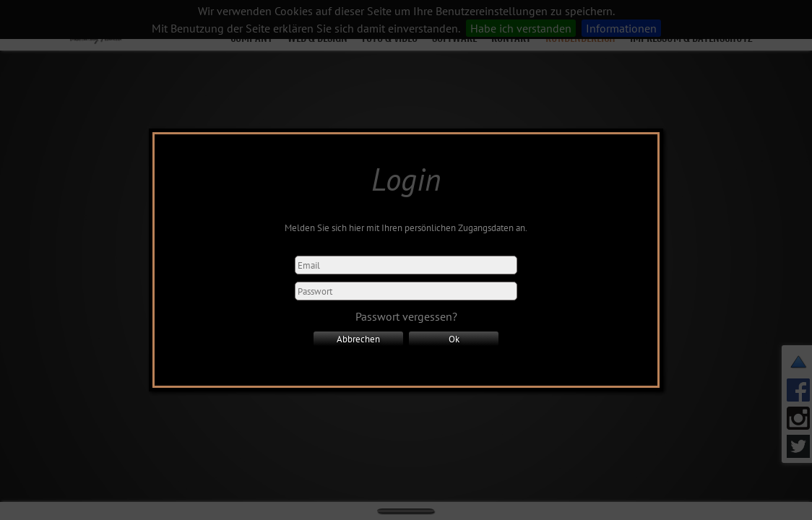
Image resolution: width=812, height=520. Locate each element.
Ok (454, 339)
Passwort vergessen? (406, 316)
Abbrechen (358, 339)
